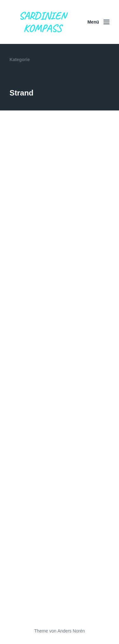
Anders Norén (71, 631)
